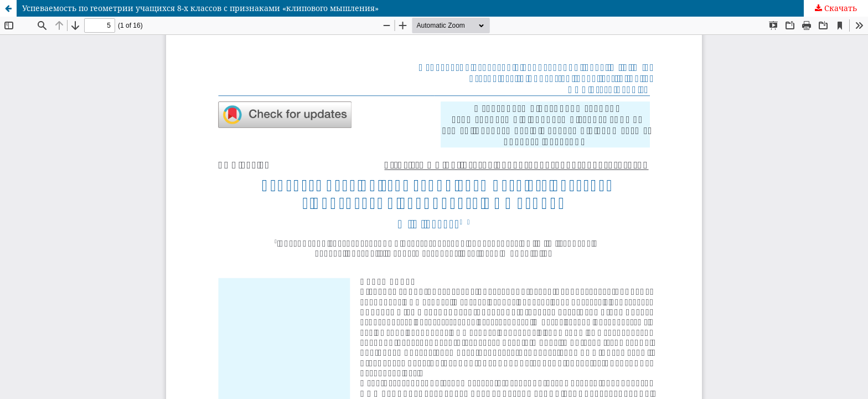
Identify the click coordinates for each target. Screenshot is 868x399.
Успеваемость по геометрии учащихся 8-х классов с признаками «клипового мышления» (200, 8)
